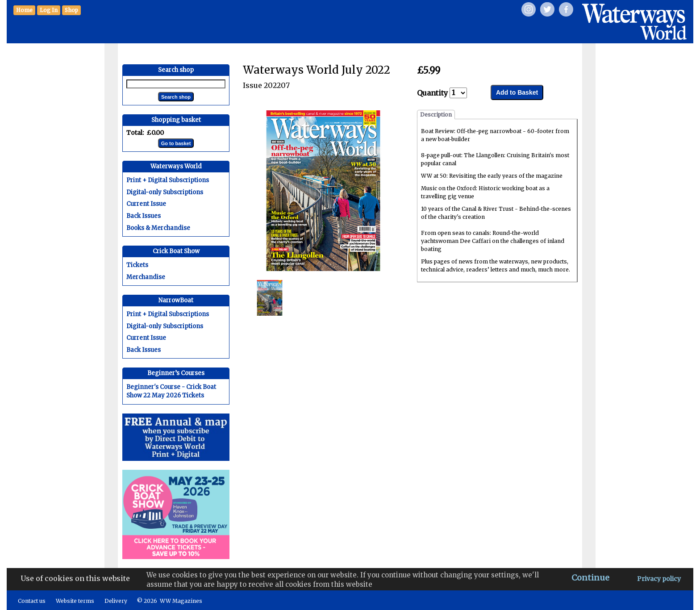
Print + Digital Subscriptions (168, 180)
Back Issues (144, 216)
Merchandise (146, 277)
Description (436, 115)
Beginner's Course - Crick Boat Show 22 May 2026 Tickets (171, 391)
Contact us (32, 601)
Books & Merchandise (158, 228)
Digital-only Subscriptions (165, 192)
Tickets (137, 265)
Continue (590, 578)
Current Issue (146, 204)
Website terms (75, 601)
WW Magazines (181, 601)
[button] (71, 10)
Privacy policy (659, 579)
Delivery (116, 601)
